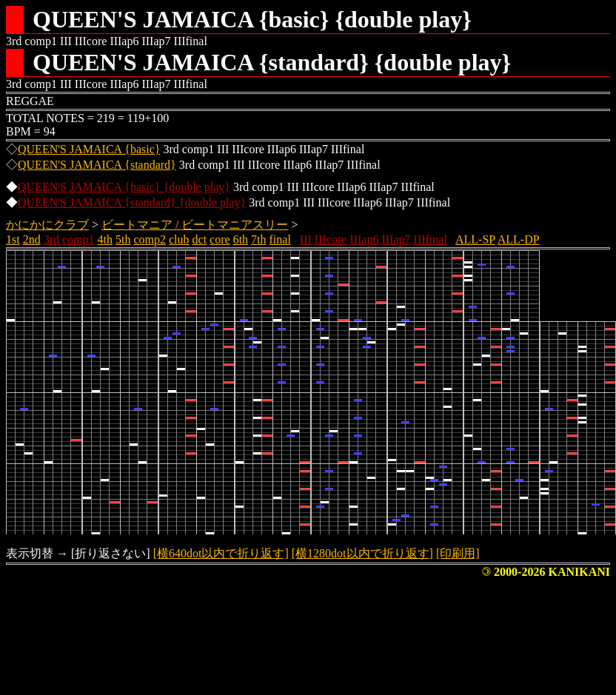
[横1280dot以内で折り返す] (362, 553)
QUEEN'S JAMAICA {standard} (97, 165)
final (280, 239)
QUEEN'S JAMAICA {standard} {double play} (132, 202)
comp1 (78, 239)
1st (13, 239)
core (220, 239)
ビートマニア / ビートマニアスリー (195, 225)
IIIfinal (431, 239)
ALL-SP (475, 239)
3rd (51, 239)
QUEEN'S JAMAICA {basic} (89, 149)
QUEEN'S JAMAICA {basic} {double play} (124, 187)
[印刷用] (458, 553)
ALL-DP (519, 239)
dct (200, 239)
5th (123, 239)
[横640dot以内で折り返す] (221, 553)
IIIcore (331, 239)
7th (258, 239)
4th (105, 239)
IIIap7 (396, 239)
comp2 (150, 239)
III (306, 239)
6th (241, 239)
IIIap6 (364, 239)
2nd (32, 239)
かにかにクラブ (47, 225)
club (179, 239)
